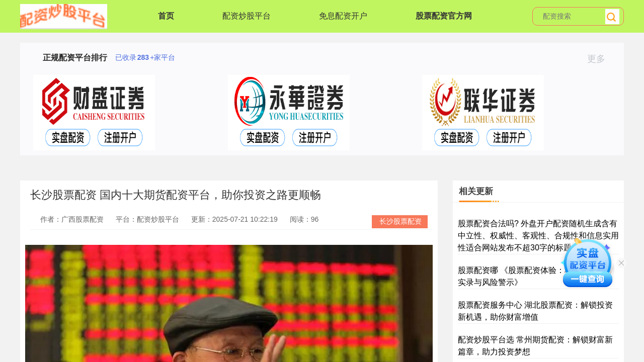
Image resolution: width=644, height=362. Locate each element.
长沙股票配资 (400, 221)
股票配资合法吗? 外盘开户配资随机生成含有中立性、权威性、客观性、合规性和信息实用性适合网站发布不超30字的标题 (538, 236)
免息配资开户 (343, 16)
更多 (600, 59)
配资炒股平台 (247, 16)
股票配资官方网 (444, 16)
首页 (166, 16)
